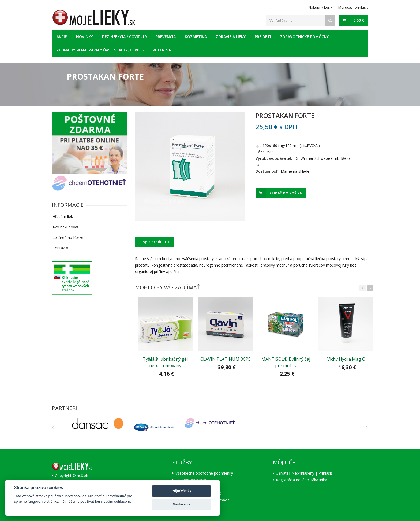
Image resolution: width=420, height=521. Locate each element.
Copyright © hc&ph (72, 475)
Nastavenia (182, 504)
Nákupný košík (320, 7)
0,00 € (359, 20)
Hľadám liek (63, 217)
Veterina (162, 50)
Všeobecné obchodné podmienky (204, 473)
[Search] (330, 20)
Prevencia (166, 37)
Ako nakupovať (65, 227)
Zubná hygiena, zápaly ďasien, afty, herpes (100, 50)
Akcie (62, 37)
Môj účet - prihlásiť (353, 7)
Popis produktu (155, 242)
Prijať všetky (181, 491)
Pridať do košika (286, 193)
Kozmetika (196, 37)
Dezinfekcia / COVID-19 (124, 37)
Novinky (85, 37)
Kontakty (60, 248)
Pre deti (263, 37)
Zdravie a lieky (231, 37)
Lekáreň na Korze (68, 237)
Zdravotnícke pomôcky (304, 37)
